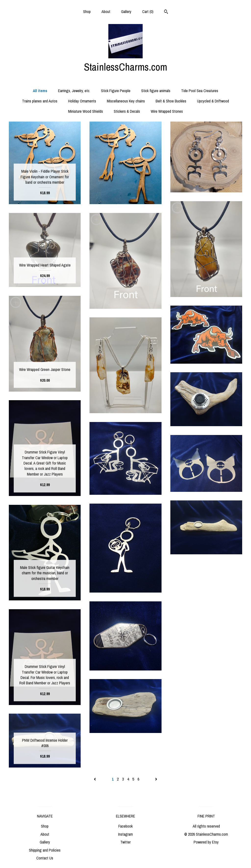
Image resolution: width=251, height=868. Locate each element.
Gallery (126, 12)
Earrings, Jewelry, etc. (74, 91)
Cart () (148, 12)
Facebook (125, 826)
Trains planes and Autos (40, 101)
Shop (87, 12)
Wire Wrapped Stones (167, 111)
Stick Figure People (116, 91)
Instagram (125, 834)
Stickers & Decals (127, 111)
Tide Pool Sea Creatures (200, 91)
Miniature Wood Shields (86, 111)
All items (40, 91)
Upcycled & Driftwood (213, 101)
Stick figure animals (156, 91)
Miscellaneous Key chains (126, 101)
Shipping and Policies (45, 850)
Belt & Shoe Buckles (171, 101)
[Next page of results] (156, 779)
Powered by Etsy (206, 842)
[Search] (166, 12)
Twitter (125, 842)
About (106, 12)
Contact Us (45, 858)
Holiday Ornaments (82, 101)
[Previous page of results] (95, 779)
